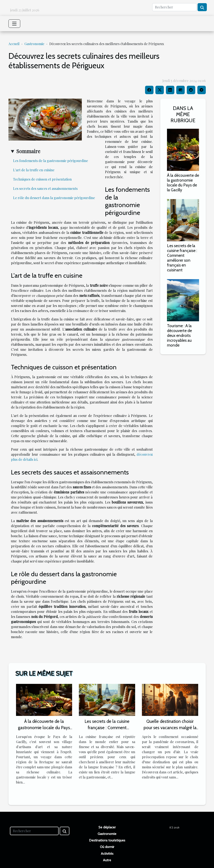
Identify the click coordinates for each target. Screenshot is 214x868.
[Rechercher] (174, 7)
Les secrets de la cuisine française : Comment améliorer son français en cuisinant (182, 258)
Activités (107, 854)
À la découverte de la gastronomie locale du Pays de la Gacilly (183, 183)
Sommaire (28, 151)
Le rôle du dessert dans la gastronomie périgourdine (54, 198)
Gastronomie (34, 44)
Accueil (14, 44)
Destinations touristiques (107, 840)
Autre (107, 860)
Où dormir (107, 847)
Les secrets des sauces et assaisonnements (45, 188)
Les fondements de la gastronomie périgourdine (50, 161)
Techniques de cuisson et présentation (42, 179)
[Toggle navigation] (14, 24)
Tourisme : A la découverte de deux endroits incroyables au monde (179, 335)
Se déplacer (107, 827)
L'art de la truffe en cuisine (34, 170)
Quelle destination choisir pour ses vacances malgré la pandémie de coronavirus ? (170, 728)
